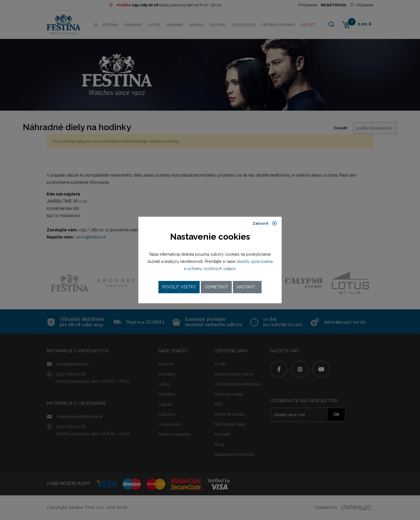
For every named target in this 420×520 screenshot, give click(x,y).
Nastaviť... (247, 287)
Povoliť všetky (179, 287)
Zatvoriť (265, 223)
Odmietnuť (216, 287)
